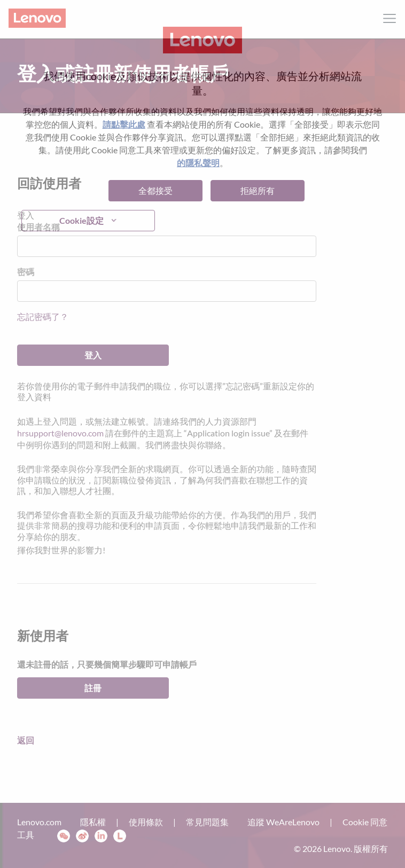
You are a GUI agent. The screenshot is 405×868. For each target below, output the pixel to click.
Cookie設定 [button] (81, 220)
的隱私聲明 (198, 163)
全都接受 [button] (155, 190)
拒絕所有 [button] (258, 190)
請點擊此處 (124, 124)
